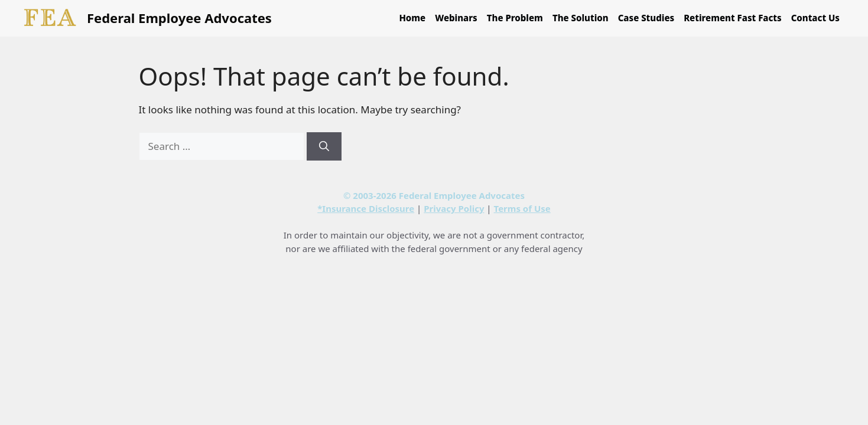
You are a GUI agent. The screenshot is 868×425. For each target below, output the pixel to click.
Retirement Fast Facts (733, 18)
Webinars (456, 18)
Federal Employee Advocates (179, 18)
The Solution (581, 18)
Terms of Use (522, 208)
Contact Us (815, 18)
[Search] (324, 146)
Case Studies (646, 18)
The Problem (515, 18)
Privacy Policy (454, 208)
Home (412, 18)
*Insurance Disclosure (366, 208)
